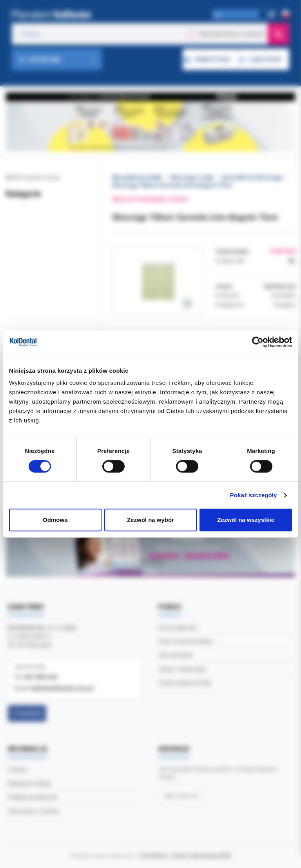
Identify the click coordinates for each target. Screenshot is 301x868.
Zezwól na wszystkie (246, 520)
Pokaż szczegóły (254, 495)
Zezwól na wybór (150, 520)
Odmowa (55, 520)
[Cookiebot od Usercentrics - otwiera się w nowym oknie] (258, 342)
